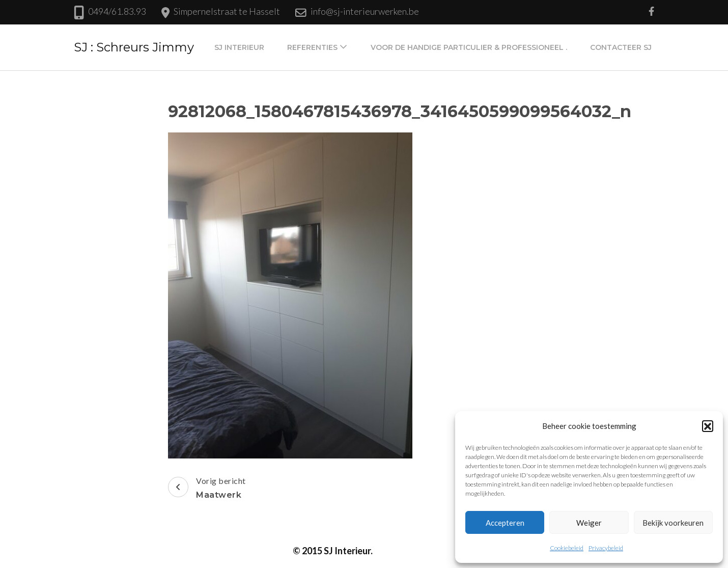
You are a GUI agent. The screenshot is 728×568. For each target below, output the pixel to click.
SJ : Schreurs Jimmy (134, 47)
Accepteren (505, 523)
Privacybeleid (606, 548)
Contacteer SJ (621, 47)
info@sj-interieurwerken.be (365, 11)
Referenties (312, 47)
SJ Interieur (239, 47)
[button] (708, 426)
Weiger (589, 523)
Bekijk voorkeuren (673, 523)
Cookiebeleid (567, 548)
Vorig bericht (207, 489)
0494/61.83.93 (117, 11)
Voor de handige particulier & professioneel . (469, 47)
